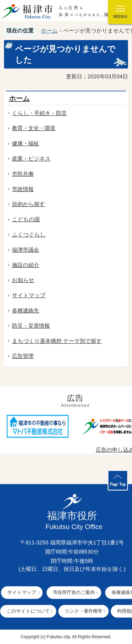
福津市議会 (25, 250)
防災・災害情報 (31, 326)
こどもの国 (26, 219)
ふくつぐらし (29, 235)
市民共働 (23, 174)
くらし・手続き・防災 (39, 113)
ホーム (49, 31)
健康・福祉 (25, 143)
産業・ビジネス (31, 159)
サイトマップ (29, 295)
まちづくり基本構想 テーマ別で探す (57, 341)
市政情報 (23, 189)
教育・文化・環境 (34, 128)
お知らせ (23, 280)
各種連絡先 (25, 310)
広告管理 (23, 356)
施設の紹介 (26, 265)
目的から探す (28, 204)
